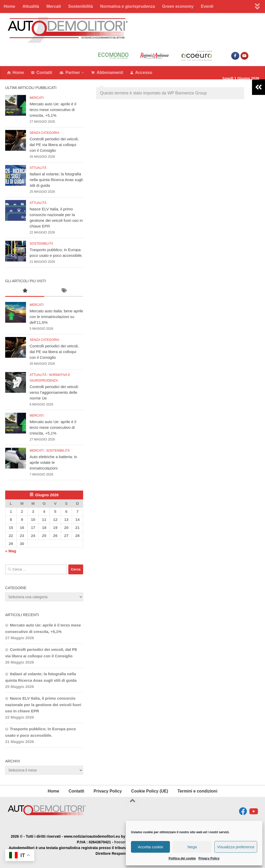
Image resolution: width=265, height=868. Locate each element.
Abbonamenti (107, 73)
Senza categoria (44, 133)
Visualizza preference (236, 847)
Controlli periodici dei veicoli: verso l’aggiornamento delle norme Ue (54, 392)
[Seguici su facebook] (235, 56)
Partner (70, 73)
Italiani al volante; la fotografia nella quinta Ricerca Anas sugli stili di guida (56, 180)
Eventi (207, 6)
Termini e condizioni (197, 791)
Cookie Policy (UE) (150, 791)
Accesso (141, 73)
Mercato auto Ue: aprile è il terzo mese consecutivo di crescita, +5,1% (53, 110)
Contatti (42, 73)
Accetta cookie (150, 847)
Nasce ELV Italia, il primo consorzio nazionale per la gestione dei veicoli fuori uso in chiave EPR (43, 705)
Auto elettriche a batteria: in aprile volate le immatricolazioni (53, 462)
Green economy (178, 6)
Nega (192, 847)
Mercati (54, 6)
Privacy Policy (209, 858)
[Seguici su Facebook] (243, 811)
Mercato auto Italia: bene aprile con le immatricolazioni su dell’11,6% (56, 317)
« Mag (11, 551)
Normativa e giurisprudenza (128, 6)
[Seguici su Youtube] (253, 811)
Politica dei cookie (182, 858)
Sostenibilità (80, 6)
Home (9, 6)
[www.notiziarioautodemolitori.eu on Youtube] (244, 56)
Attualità (31, 6)
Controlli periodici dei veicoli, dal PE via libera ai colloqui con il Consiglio (54, 145)
